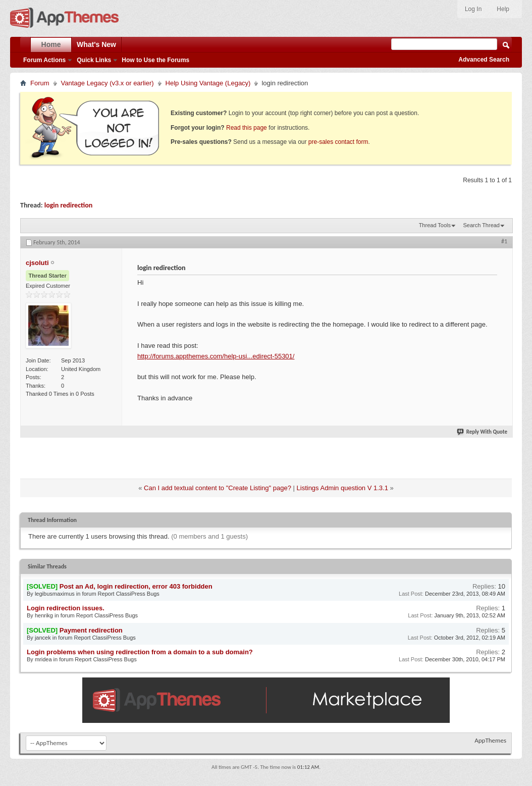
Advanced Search (484, 60)
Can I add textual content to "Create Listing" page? (218, 488)
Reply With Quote (483, 432)
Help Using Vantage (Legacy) (208, 83)
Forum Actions (44, 60)
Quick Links (94, 60)
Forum (40, 83)
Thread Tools (435, 225)
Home (51, 44)
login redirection (69, 205)
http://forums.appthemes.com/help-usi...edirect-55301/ (216, 356)
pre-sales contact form (338, 142)
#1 (504, 241)
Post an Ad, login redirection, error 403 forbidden (136, 586)
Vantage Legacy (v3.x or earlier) (108, 83)
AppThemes (490, 740)
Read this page (247, 128)
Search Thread (481, 225)
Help (503, 9)
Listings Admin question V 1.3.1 (342, 488)
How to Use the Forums (155, 60)
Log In (473, 9)
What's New (96, 44)
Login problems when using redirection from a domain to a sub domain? (140, 652)
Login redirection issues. (66, 608)
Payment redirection (91, 630)
